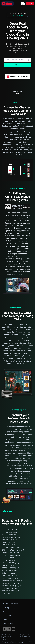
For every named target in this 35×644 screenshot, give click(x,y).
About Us (7, 620)
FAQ (5, 612)
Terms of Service (10, 604)
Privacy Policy (9, 608)
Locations (7, 616)
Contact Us (8, 624)
